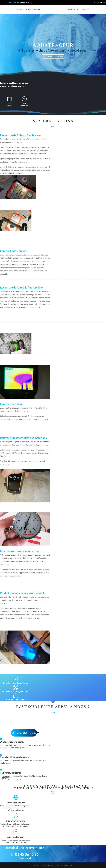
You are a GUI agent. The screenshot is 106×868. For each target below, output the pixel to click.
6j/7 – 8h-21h (100, 2)
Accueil (19, 10)
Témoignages (74, 10)
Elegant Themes (47, 865)
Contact (86, 10)
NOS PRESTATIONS (53, 56)
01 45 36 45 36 (13, 2)
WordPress (68, 865)
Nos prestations (32, 10)
